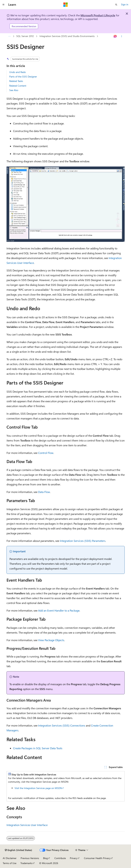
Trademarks (26, 863)
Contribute (60, 858)
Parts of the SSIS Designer (23, 77)
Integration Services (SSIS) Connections (62, 725)
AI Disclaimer (10, 858)
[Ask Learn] (115, 36)
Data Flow (44, 492)
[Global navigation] (3, 5)
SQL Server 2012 (25, 36)
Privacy (74, 858)
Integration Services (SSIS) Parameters (83, 541)
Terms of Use (10, 863)
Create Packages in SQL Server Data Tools (38, 748)
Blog (45, 858)
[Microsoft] (66, 5)
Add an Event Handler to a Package (59, 610)
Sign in (125, 4)
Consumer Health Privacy (97, 858)
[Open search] (116, 5)
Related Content (18, 86)
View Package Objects (51, 640)
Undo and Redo (18, 72)
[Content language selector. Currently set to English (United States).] (18, 850)
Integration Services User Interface (27, 825)
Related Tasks (16, 81)
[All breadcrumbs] (10, 36)
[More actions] (121, 36)
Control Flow (46, 453)
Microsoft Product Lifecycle (98, 15)
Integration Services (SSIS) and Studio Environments (67, 36)
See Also (14, 90)
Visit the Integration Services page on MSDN (38, 788)
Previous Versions (30, 858)
